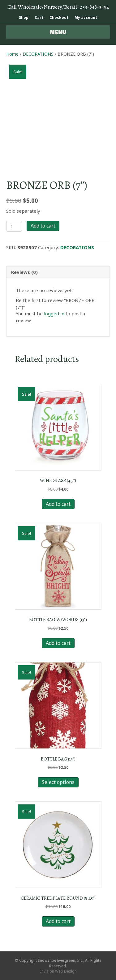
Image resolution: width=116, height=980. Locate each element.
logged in (54, 313)
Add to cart (43, 226)
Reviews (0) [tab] (24, 272)
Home (12, 54)
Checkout (59, 17)
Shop (24, 17)
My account (86, 17)
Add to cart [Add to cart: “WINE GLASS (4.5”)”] (58, 504)
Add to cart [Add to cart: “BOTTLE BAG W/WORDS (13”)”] (58, 643)
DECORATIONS (38, 54)
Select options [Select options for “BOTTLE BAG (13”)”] (58, 782)
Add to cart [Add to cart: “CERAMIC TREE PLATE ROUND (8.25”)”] (58, 921)
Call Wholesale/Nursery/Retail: (58, 7)
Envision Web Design (58, 971)
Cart (39, 17)
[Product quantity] (14, 226)
